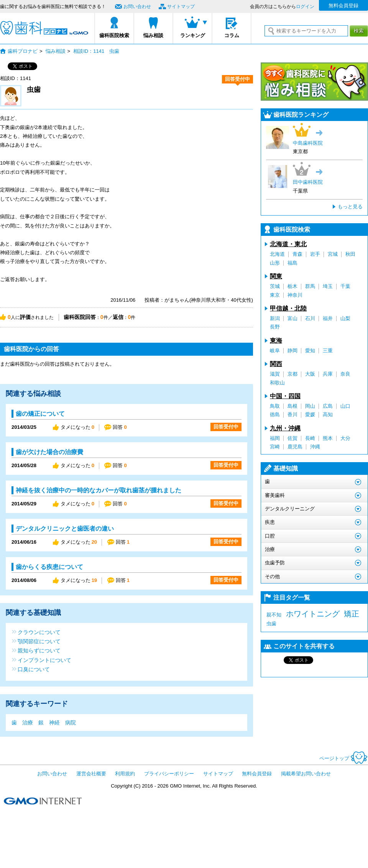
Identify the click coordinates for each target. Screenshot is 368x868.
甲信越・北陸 (288, 308)
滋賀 (275, 374)
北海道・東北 (288, 244)
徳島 (275, 414)
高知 (328, 414)
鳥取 (275, 406)
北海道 (277, 254)
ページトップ (344, 758)
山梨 (345, 318)
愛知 (310, 351)
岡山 (310, 406)
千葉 (345, 286)
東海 (276, 341)
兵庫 (328, 374)
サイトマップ (181, 7)
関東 (276, 276)
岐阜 (275, 351)
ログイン (305, 7)
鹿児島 (295, 447)
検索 (359, 31)
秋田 (350, 254)
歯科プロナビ (44, 28)
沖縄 (315, 447)
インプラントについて (44, 660)
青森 (297, 254)
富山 (292, 318)
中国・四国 (285, 396)
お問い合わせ (137, 7)
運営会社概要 (91, 774)
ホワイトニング (313, 614)
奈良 (345, 374)
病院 (71, 723)
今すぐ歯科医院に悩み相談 (314, 82)
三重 (328, 351)
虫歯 (271, 624)
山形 (275, 263)
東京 (275, 295)
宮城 (333, 254)
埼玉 (328, 286)
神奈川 (295, 295)
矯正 (352, 614)
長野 (275, 327)
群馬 (310, 286)
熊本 (328, 438)
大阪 (310, 374)
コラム (232, 35)
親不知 (274, 615)
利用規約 (125, 774)
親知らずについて (39, 650)
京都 (292, 374)
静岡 (292, 351)
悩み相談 (153, 35)
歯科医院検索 (114, 35)
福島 (292, 263)
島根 (292, 406)
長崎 (310, 438)
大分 (345, 438)
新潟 (275, 318)
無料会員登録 (343, 6)
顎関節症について (39, 641)
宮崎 (275, 447)
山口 (345, 406)
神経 (54, 723)
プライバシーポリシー (169, 774)
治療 (28, 723)
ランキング (193, 35)
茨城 (275, 286)
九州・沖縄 (285, 428)
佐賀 (292, 438)
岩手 (315, 254)
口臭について (34, 669)
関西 (276, 364)
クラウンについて (39, 632)
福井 (328, 318)
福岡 (275, 438)
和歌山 (277, 383)
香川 (292, 414)
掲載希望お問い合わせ (306, 774)
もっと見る (350, 207)
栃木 (292, 286)
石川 (310, 318)
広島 (328, 406)
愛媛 (310, 414)
